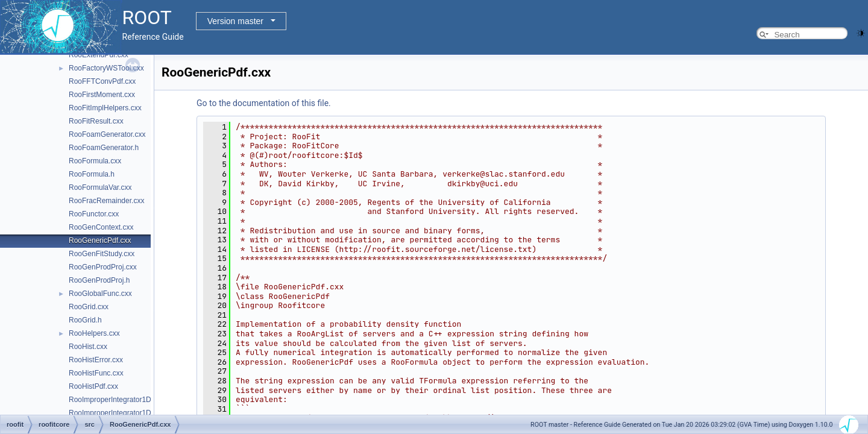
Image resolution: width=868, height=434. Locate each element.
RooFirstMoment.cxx (102, 95)
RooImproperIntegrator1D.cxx (116, 400)
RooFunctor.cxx (94, 214)
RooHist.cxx (88, 347)
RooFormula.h (92, 174)
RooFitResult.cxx (96, 121)
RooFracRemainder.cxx (106, 201)
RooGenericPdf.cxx (100, 241)
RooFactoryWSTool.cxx (106, 68)
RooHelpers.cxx (94, 333)
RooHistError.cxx (96, 360)
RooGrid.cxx (89, 307)
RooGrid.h (85, 320)
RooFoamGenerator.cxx (107, 134)
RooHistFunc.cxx (96, 373)
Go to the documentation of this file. (264, 103)
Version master (235, 21)
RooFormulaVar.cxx (100, 187)
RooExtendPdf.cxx (99, 55)
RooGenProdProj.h (99, 280)
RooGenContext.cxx (101, 227)
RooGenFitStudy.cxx (102, 254)
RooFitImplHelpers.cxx (105, 108)
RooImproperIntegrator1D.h (113, 413)
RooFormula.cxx (95, 161)
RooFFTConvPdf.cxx (102, 81)
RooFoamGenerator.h (104, 148)
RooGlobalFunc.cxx (100, 294)
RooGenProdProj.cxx (103, 267)
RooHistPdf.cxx (93, 386)
